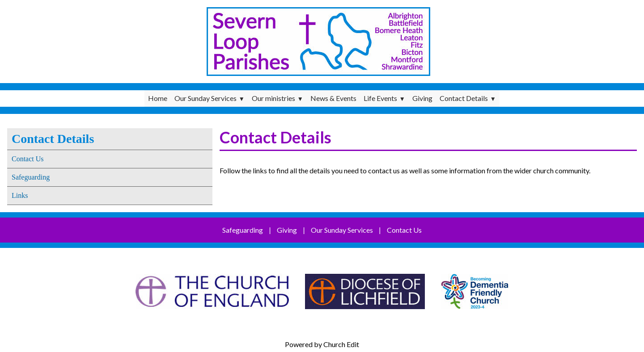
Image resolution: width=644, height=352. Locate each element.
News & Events (333, 98)
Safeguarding (31, 177)
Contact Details (464, 98)
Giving (422, 98)
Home (158, 98)
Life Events (380, 98)
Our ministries (273, 98)
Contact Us (28, 159)
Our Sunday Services (205, 98)
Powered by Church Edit (322, 344)
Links (20, 195)
